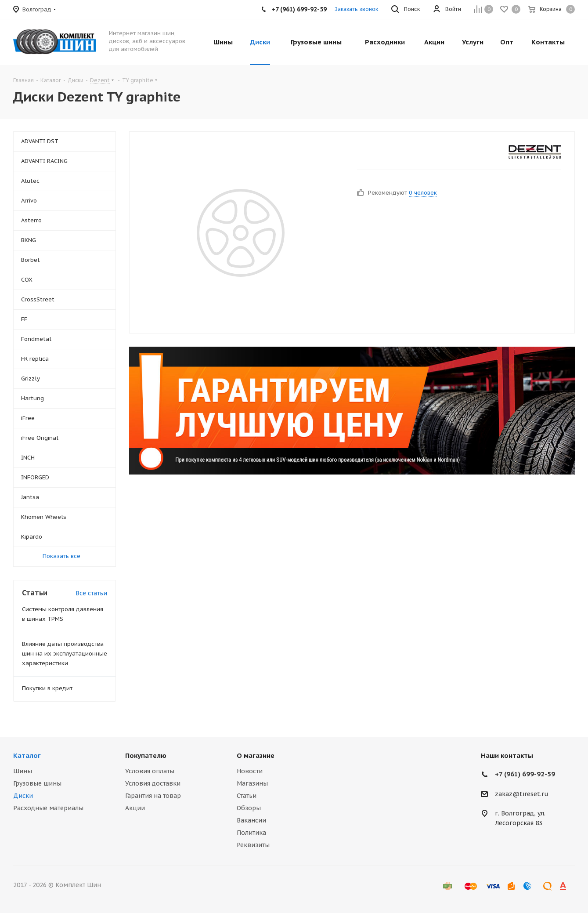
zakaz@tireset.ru (522, 794)
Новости (250, 771)
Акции (135, 808)
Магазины (252, 783)
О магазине (256, 755)
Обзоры (249, 808)
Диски (23, 796)
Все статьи (91, 593)
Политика (251, 833)
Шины (23, 771)
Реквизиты (253, 845)
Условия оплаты (150, 771)
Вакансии (251, 820)
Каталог (27, 755)
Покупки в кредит (47, 688)
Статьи (247, 796)
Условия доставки (153, 783)
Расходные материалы (48, 808)
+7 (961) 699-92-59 (525, 774)
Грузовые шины (37, 783)
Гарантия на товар (153, 796)
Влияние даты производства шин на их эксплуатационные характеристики (65, 654)
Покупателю (146, 755)
